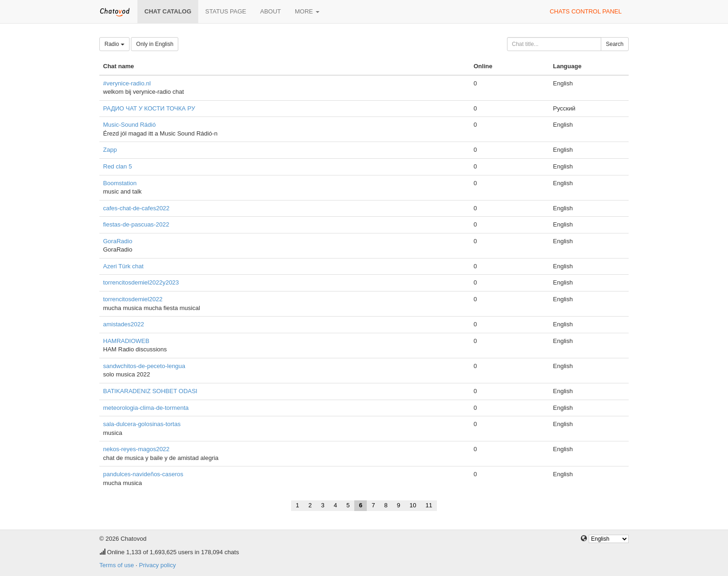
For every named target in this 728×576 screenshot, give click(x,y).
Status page (226, 11)
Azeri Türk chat (123, 266)
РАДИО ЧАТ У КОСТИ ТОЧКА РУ (149, 108)
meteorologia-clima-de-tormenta (146, 408)
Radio (114, 44)
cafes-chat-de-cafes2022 (136, 208)
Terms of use (117, 565)
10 (413, 505)
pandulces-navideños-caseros (143, 474)
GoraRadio (118, 241)
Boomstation (120, 183)
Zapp (110, 150)
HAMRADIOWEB (126, 341)
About (270, 11)
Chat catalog (168, 11)
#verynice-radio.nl (127, 83)
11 (429, 505)
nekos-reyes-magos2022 (136, 449)
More (307, 11)
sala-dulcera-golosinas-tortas (142, 424)
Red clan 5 (117, 166)
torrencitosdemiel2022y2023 (141, 282)
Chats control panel (586, 11)
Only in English (155, 44)
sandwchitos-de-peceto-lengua (144, 366)
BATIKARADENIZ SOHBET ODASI (150, 391)
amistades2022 (123, 324)
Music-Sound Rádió (129, 125)
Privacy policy (157, 565)
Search (615, 44)
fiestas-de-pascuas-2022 (136, 224)
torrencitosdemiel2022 (133, 299)
